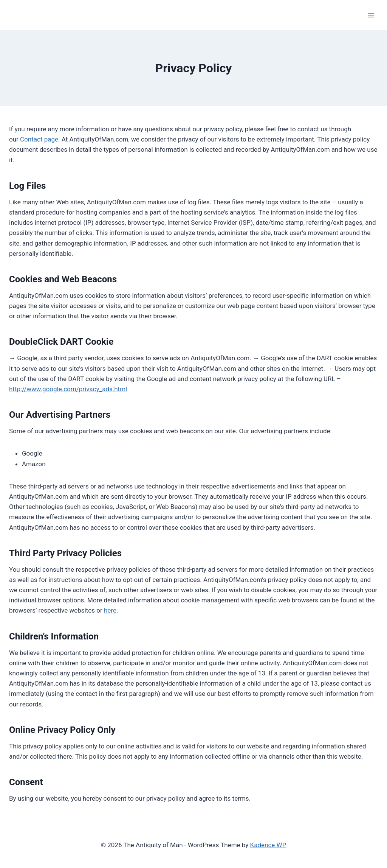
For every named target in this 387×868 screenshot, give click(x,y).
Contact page (39, 139)
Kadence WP (268, 845)
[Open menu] (371, 15)
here (110, 610)
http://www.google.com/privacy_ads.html (68, 389)
